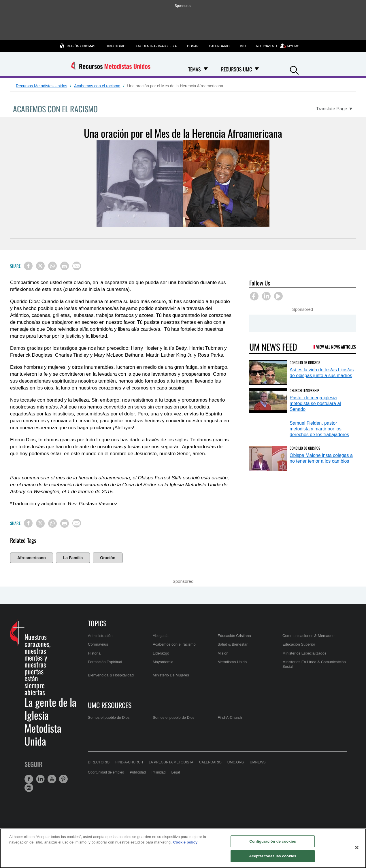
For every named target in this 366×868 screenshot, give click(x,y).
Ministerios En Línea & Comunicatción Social (314, 664)
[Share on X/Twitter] (40, 266)
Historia (94, 653)
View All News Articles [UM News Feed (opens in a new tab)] (336, 347)
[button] (294, 70)
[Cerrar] (357, 848)
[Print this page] (65, 266)
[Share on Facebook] (28, 266)
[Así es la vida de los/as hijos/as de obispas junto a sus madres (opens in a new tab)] (268, 373)
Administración (100, 636)
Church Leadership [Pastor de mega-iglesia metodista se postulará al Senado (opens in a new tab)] (304, 390)
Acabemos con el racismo (97, 86)
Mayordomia (163, 662)
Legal (176, 772)
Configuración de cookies (273, 841)
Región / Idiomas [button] (81, 46)
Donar (193, 46)
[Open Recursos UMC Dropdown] (257, 69)
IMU (243, 46)
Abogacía (161, 636)
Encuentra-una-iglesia (156, 46)
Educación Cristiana (234, 636)
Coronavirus (98, 644)
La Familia (73, 558)
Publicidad (138, 772)
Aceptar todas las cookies (273, 856)
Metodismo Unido (232, 662)
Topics (97, 623)
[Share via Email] (77, 266)
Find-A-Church (230, 717)
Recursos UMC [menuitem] (236, 69)
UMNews (258, 762)
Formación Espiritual (105, 662)
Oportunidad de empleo (106, 772)
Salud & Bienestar (233, 644)
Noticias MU (267, 46)
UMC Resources (110, 705)
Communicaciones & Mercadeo (309, 636)
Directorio (116, 46)
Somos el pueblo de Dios (109, 717)
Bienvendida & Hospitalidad (111, 675)
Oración (108, 558)
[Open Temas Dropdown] (206, 69)
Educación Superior (299, 644)
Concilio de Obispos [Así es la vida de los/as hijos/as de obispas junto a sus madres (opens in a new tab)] (305, 362)
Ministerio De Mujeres (171, 675)
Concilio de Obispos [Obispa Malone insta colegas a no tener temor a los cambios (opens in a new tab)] (305, 448)
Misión (223, 653)
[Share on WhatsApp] (52, 266)
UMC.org (236, 762)
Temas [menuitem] (195, 69)
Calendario (219, 46)
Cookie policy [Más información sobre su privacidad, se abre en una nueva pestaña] (185, 842)
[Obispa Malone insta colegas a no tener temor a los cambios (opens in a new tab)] (268, 458)
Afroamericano (32, 558)
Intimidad (159, 772)
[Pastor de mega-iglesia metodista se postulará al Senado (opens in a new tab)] (268, 401)
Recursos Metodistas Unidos (41, 86)
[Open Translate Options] (335, 109)
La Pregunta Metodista (171, 762)
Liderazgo (161, 653)
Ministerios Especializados (304, 653)
